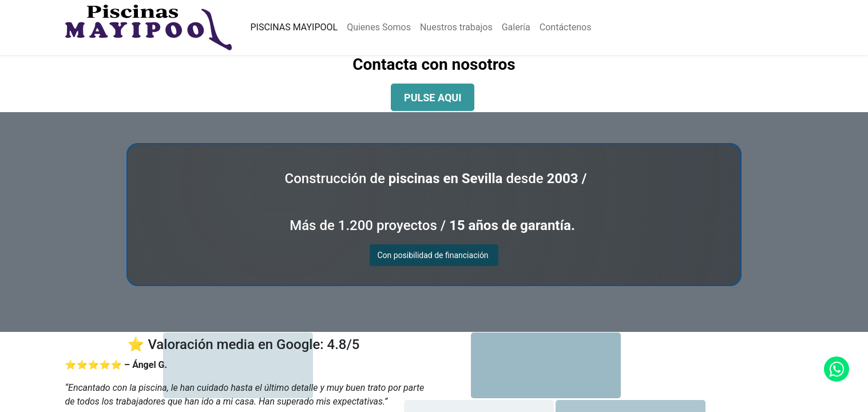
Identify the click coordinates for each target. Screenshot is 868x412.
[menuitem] (294, 27)
